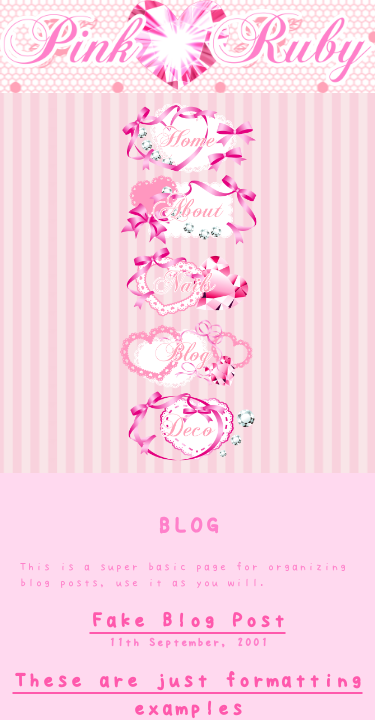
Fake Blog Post (188, 620)
